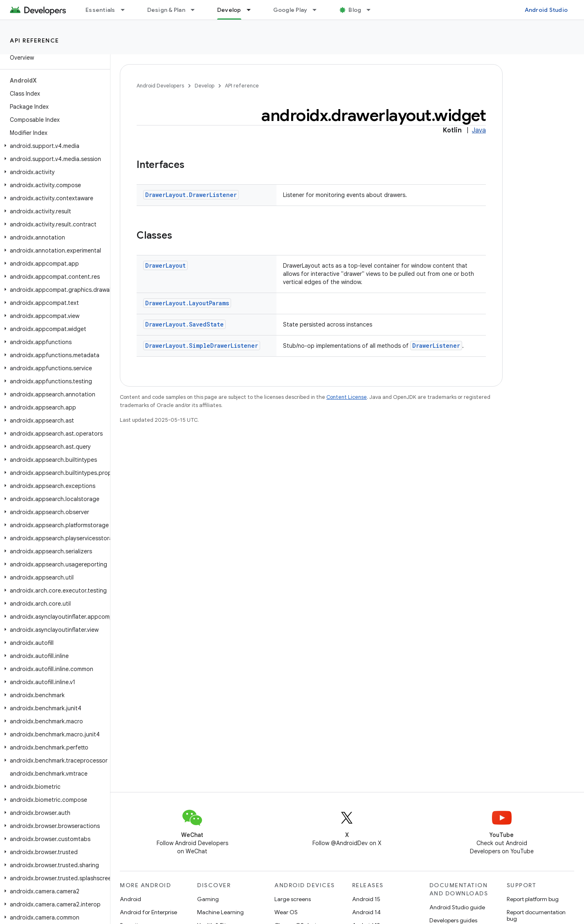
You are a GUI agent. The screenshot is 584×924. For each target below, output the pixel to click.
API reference (35, 40)
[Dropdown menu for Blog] (372, 10)
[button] (53, 146)
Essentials (100, 10)
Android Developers (160, 86)
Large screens (293, 899)
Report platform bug (533, 899)
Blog (355, 10)
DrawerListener (436, 346)
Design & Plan (166, 10)
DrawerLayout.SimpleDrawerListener (202, 346)
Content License (347, 397)
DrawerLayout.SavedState (184, 324)
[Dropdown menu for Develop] (252, 10)
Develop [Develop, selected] (229, 10)
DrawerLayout (165, 265)
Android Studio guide (457, 907)
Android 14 (366, 912)
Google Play (290, 10)
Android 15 (366, 899)
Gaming (208, 899)
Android (130, 899)
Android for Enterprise (148, 912)
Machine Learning (220, 912)
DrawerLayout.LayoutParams (187, 303)
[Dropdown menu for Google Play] (318, 10)
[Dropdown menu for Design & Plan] (196, 10)
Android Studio (546, 10)
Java (479, 130)
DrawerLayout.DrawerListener (191, 195)
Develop (204, 86)
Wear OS (286, 912)
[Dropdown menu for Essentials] (126, 10)
